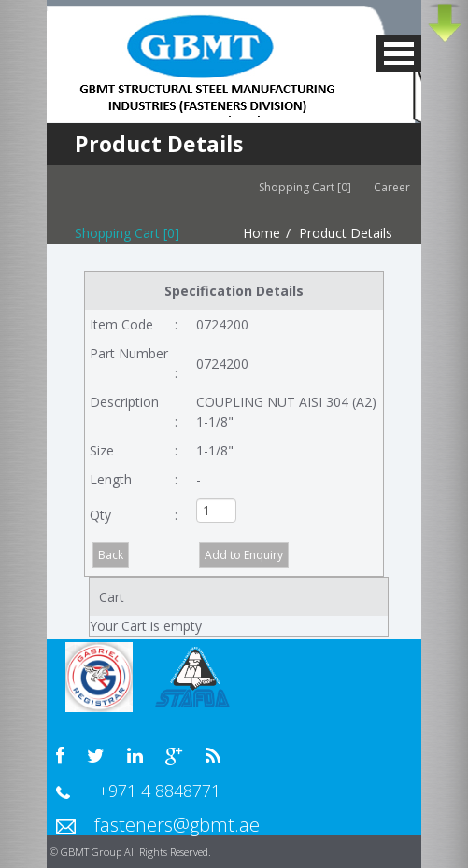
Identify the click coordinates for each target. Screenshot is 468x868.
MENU (399, 53)
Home (262, 233)
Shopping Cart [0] (305, 187)
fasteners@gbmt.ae (177, 825)
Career (397, 187)
